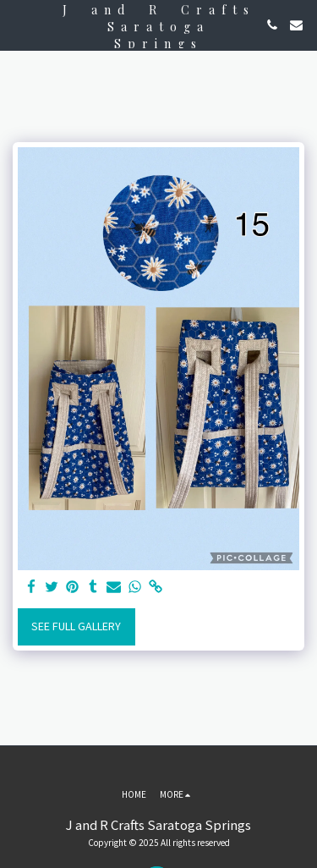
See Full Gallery (76, 626)
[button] (19, 24)
